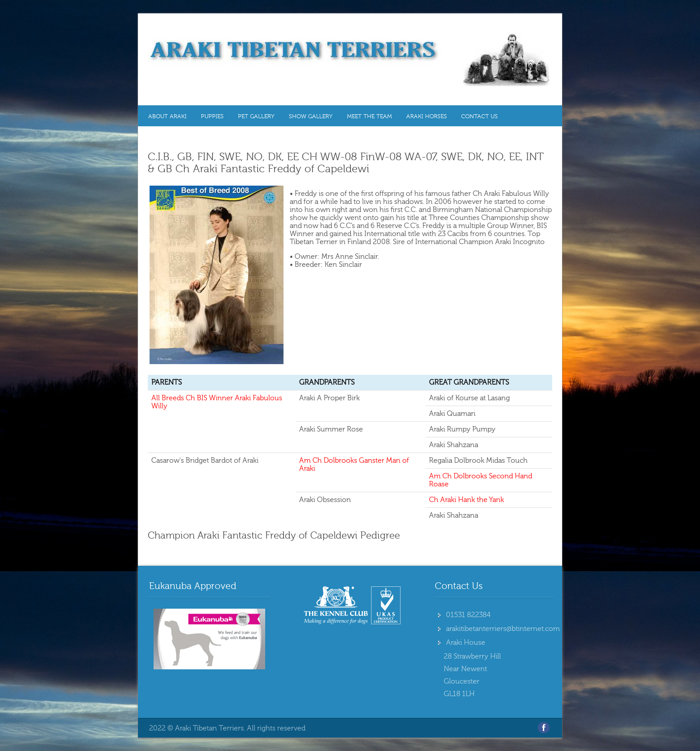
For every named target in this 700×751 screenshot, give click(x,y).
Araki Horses (427, 116)
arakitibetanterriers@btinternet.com (503, 629)
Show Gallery (311, 116)
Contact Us (479, 116)
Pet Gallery (256, 116)
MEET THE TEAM (369, 116)
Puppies (212, 116)
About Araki (167, 116)
